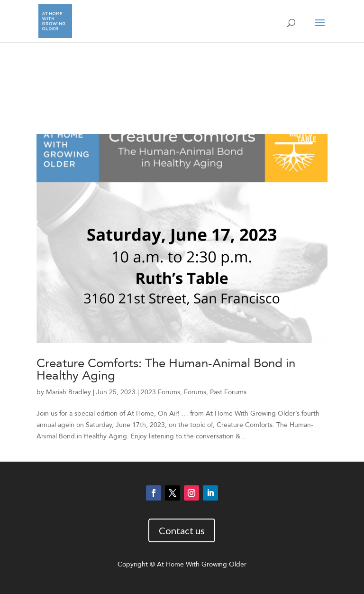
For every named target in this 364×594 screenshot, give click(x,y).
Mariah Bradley (68, 392)
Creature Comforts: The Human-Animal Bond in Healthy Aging (166, 370)
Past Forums (228, 392)
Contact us (182, 530)
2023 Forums (160, 392)
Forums (195, 392)
